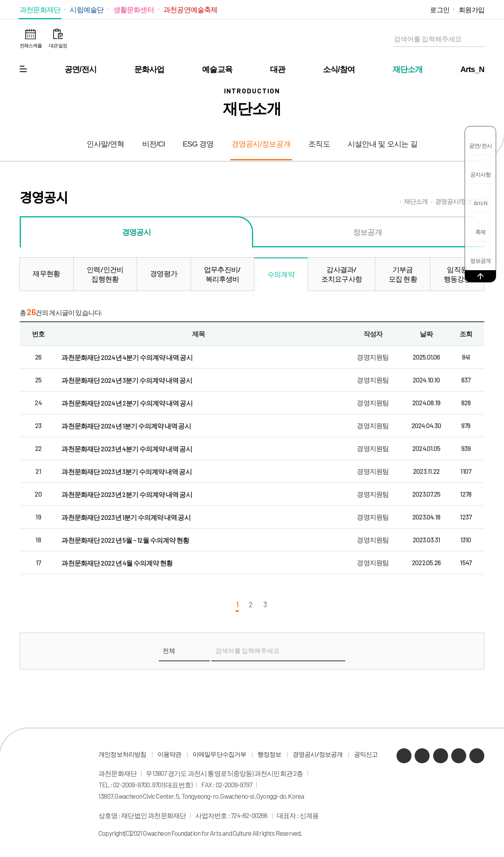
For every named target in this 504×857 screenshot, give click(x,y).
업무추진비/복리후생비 (222, 274)
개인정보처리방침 (122, 754)
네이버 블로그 (384, 9)
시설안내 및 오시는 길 (383, 144)
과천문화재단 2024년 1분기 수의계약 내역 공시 (126, 426)
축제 (480, 232)
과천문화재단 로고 (252, 39)
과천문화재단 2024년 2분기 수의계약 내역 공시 (127, 403)
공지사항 (481, 174)
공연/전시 (81, 69)
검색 (476, 39)
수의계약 (281, 274)
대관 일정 (58, 45)
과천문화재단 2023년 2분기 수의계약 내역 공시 (127, 494)
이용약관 (170, 754)
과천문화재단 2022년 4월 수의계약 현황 (117, 563)
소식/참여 (339, 69)
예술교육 (217, 69)
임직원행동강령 (457, 274)
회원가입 (472, 9)
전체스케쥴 (31, 45)
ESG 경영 (198, 144)
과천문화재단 (40, 9)
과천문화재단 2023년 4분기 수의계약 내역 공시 (127, 449)
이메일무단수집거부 (220, 754)
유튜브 (396, 9)
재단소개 (408, 69)
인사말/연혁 (105, 144)
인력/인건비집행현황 (105, 274)
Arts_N (472, 69)
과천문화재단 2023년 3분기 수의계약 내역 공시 (126, 471)
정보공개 (481, 261)
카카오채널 (372, 9)
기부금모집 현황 (403, 274)
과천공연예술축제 (191, 9)
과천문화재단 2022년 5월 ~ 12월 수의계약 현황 (125, 540)
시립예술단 (87, 9)
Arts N (480, 203)
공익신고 (366, 754)
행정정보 (270, 754)
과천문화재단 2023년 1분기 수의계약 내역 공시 (126, 517)
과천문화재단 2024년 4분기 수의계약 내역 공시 (127, 357)
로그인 (440, 9)
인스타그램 (408, 9)
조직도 (319, 144)
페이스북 (420, 9)
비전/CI (154, 144)
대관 (278, 69)
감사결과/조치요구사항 (342, 274)
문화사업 (149, 69)
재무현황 (46, 273)
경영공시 (136, 232)
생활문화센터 (134, 9)
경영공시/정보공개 (261, 144)
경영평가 (164, 273)
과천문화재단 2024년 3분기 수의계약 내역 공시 (127, 380)
